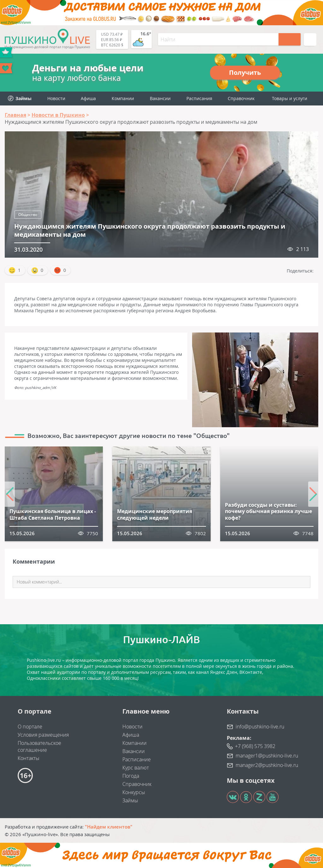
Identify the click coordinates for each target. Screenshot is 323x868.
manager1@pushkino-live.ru (267, 756)
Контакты (29, 758)
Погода (131, 776)
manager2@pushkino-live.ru (267, 765)
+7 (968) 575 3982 (255, 746)
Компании (123, 98)
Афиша (88, 98)
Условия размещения (43, 735)
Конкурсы (134, 792)
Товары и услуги (290, 98)
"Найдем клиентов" (109, 827)
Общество (28, 215)
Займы (130, 800)
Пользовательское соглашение (39, 746)
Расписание (137, 759)
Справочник (241, 98)
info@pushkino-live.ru (260, 727)
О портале (30, 727)
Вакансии (160, 98)
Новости (56, 98)
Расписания (199, 98)
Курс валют (136, 768)
